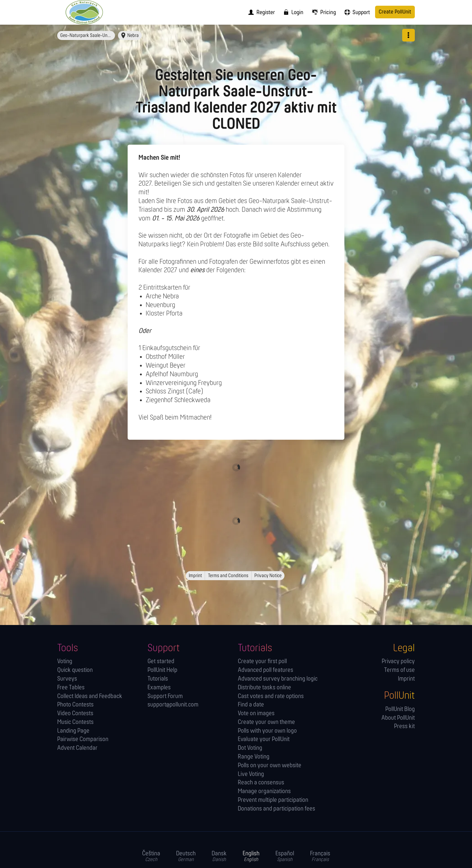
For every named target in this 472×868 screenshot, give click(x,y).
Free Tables (71, 688)
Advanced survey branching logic (278, 679)
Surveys (67, 679)
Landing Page (73, 731)
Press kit (404, 726)
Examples (159, 688)
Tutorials (158, 679)
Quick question (75, 670)
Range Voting (254, 757)
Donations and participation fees (276, 809)
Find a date (251, 705)
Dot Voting (250, 748)
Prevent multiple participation (273, 800)
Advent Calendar (77, 748)
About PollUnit (398, 718)
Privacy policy (398, 662)
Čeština (151, 857)
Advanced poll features (265, 670)
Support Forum (165, 696)
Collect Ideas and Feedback (90, 696)
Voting (65, 662)
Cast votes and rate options (271, 696)
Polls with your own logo (267, 731)
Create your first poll (262, 662)
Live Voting (251, 774)
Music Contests (75, 722)
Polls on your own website (270, 766)
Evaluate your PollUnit (264, 739)
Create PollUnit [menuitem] (395, 12)
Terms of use (399, 670)
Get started (161, 662)
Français (320, 857)
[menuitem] (260, 12)
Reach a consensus (261, 783)
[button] (408, 35)
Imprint (406, 679)
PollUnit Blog (400, 709)
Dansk (219, 857)
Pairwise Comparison (83, 739)
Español (285, 857)
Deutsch (186, 857)
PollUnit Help (162, 670)
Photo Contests (75, 705)
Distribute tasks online (264, 688)
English (251, 857)
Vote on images (256, 714)
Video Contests (75, 714)
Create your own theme (266, 722)
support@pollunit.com (173, 705)
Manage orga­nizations (264, 791)
